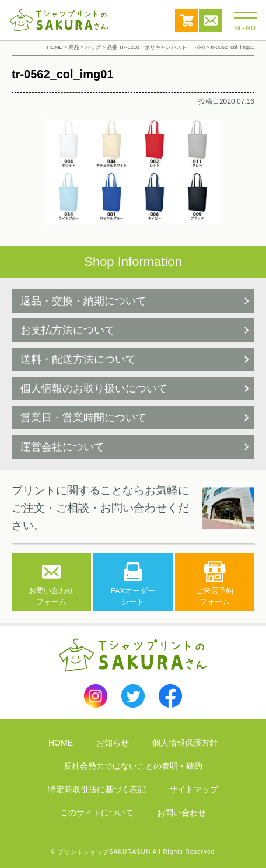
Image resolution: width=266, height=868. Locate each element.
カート (187, 20)
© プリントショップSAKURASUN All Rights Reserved (133, 852)
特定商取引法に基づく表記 (97, 789)
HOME (61, 743)
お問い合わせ (211, 20)
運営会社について (62, 447)
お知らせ (113, 743)
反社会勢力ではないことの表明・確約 (133, 766)
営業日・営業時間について (83, 418)
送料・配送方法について (78, 359)
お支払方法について (68, 330)
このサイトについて (97, 813)
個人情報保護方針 (185, 743)
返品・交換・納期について (83, 301)
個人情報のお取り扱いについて (94, 388)
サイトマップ (194, 789)
